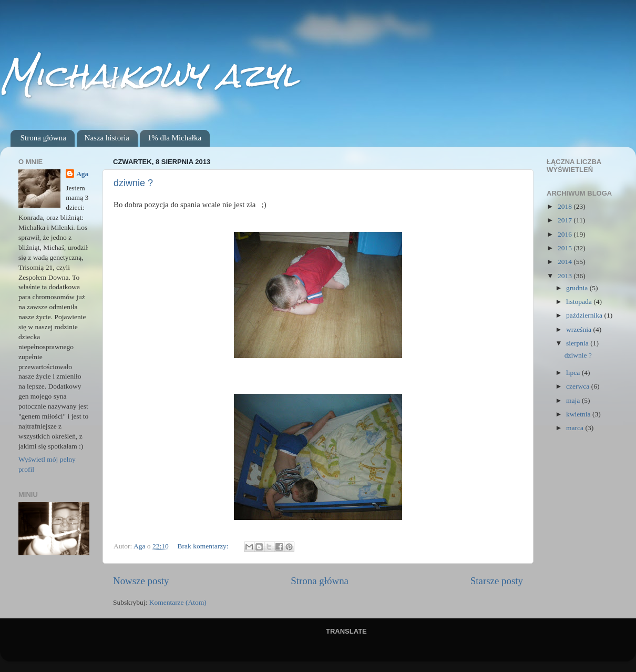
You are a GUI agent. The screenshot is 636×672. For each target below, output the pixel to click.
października (585, 315)
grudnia (578, 288)
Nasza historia (107, 138)
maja (574, 400)
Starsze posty (497, 581)
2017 (566, 220)
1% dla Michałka (175, 138)
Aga (82, 174)
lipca (574, 373)
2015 (566, 248)
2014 (566, 262)
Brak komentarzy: (204, 546)
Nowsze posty (141, 581)
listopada (580, 302)
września (579, 329)
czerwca (579, 386)
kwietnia (579, 414)
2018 (566, 206)
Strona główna (43, 138)
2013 (566, 276)
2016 (566, 234)
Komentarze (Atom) (178, 602)
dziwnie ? (133, 183)
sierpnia (578, 343)
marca (576, 428)
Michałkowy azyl (149, 75)
